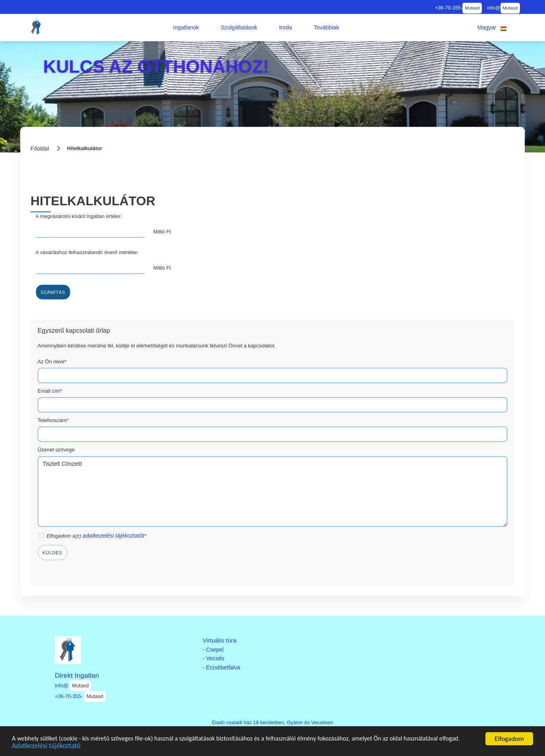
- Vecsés (213, 658)
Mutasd (472, 8)
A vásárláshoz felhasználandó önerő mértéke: (87, 252)
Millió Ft (162, 232)
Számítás (53, 292)
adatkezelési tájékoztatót (113, 536)
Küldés (52, 552)
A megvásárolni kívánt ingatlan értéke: (79, 216)
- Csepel (213, 650)
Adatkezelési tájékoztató (72, 746)
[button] (186, 27)
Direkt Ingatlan (77, 675)
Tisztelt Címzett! (273, 492)
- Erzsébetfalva (221, 667)
